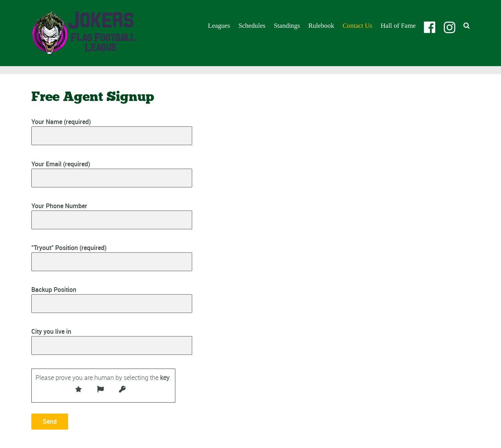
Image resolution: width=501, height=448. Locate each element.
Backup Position (112, 299)
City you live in (112, 341)
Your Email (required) (112, 174)
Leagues (219, 26)
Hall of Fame (398, 26)
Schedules (252, 26)
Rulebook (321, 26)
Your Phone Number (112, 215)
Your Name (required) (112, 131)
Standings (287, 26)
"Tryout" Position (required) (112, 257)
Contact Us (357, 26)
